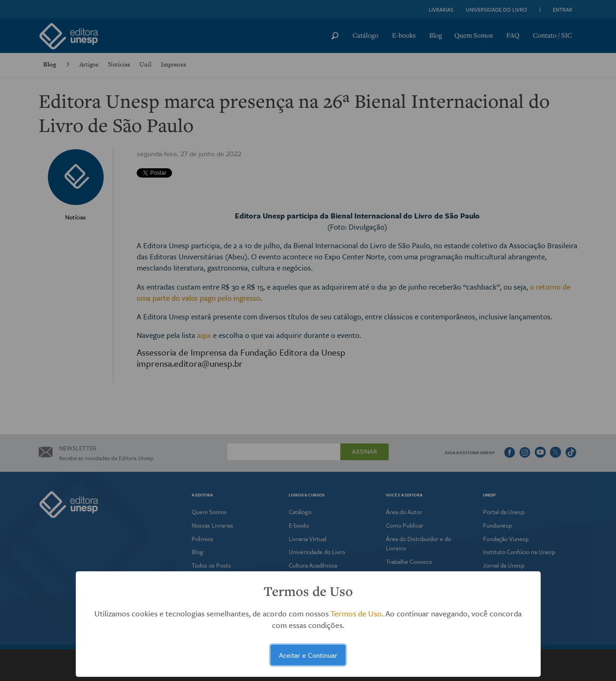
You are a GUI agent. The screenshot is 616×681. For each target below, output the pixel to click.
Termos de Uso (356, 613)
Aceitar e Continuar (308, 655)
